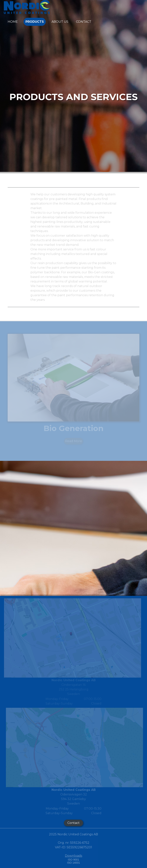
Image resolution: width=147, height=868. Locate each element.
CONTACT (84, 22)
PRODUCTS (35, 22)
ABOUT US (60, 22)
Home (13, 22)
